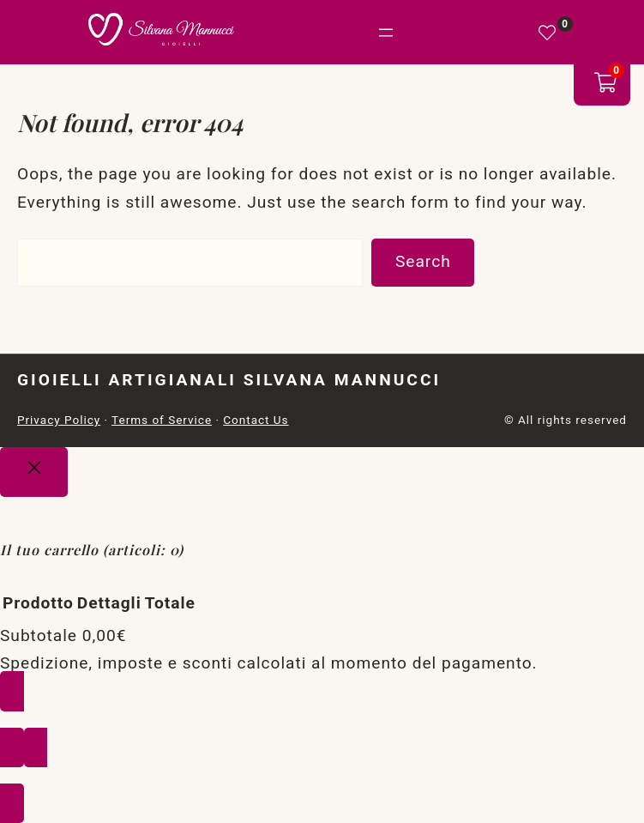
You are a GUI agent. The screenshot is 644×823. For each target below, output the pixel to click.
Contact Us (256, 420)
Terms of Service (162, 420)
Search (423, 261)
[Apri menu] (386, 33)
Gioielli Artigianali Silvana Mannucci (229, 380)
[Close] (34, 472)
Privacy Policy (59, 420)
